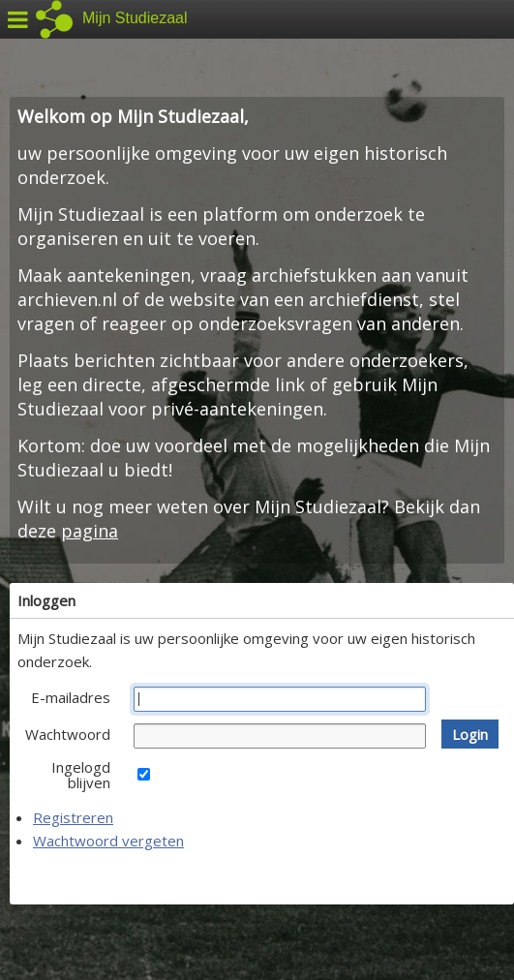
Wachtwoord (68, 734)
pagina (90, 531)
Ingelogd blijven (81, 775)
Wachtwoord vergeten (108, 841)
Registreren (73, 817)
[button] (470, 734)
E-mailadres (71, 697)
